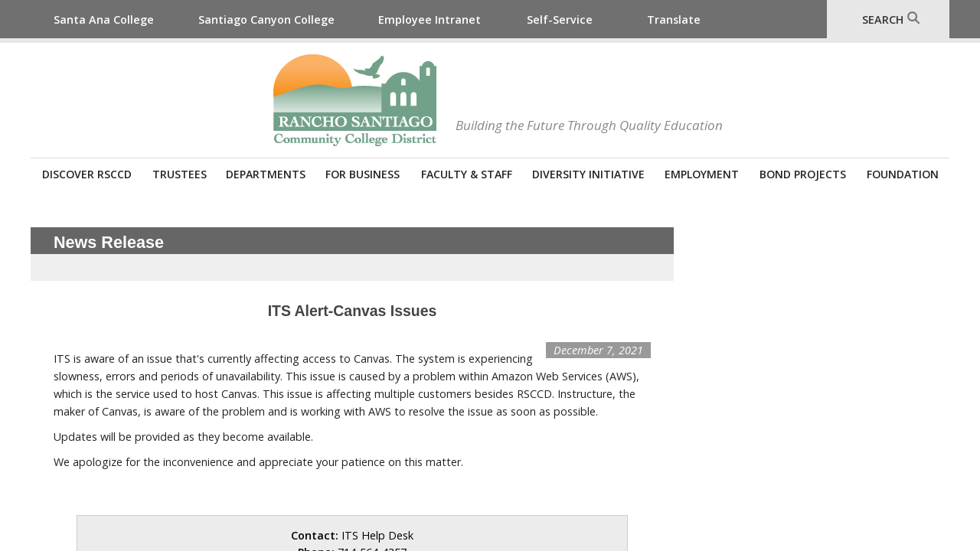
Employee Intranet (430, 20)
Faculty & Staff (467, 174)
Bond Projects (803, 174)
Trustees (180, 174)
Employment (702, 174)
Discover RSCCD (87, 174)
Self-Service (560, 20)
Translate (674, 20)
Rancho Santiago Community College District (355, 100)
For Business (363, 174)
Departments (266, 174)
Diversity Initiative (588, 174)
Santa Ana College (104, 20)
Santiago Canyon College (266, 20)
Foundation (903, 174)
